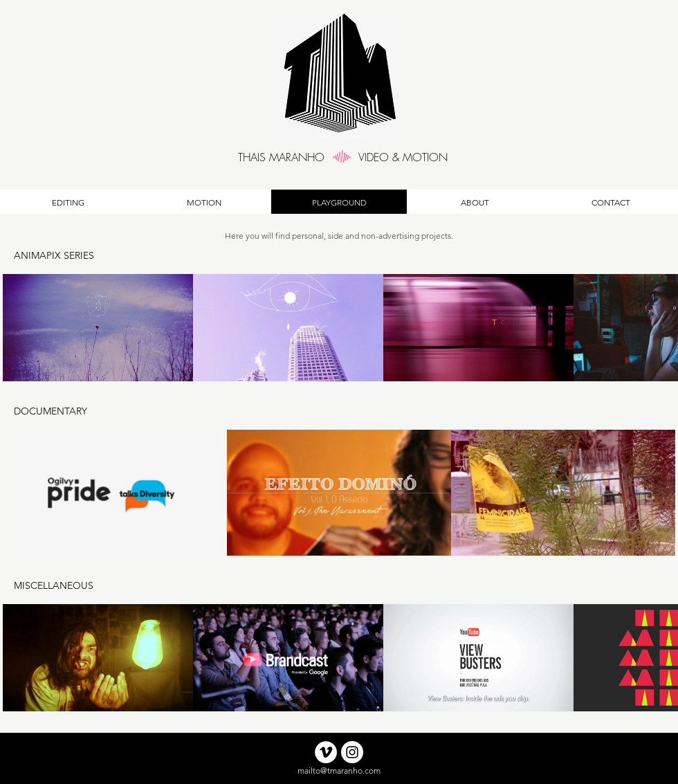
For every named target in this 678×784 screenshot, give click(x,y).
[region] (347, 157)
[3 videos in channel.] (339, 493)
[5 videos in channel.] (339, 658)
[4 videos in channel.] (339, 328)
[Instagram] (352, 752)
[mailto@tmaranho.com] (339, 771)
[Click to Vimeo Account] (326, 752)
